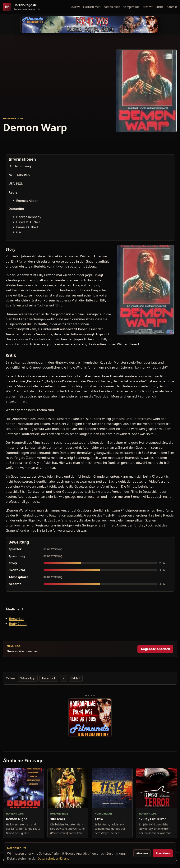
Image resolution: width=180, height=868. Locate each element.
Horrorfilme (91, 7)
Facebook (49, 678)
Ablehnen (142, 853)
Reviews (75, 7)
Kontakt (172, 7)
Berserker (16, 619)
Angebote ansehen (155, 649)
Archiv (147, 7)
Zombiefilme (112, 7)
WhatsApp (28, 678)
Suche (160, 7)
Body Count (18, 624)
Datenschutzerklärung (54, 858)
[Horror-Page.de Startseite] (23, 7)
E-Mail (76, 678)
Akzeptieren (163, 853)
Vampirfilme (131, 7)
